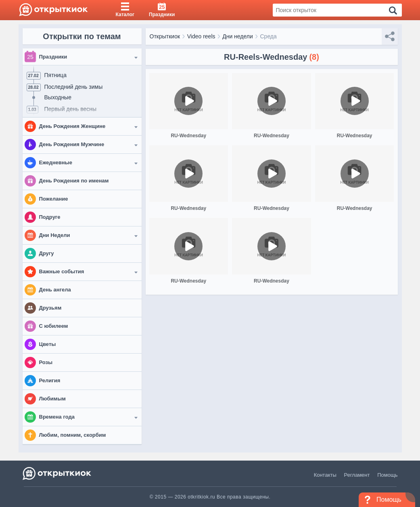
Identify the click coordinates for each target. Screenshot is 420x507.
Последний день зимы (74, 87)
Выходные (58, 97)
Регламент (357, 475)
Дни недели (238, 36)
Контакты (325, 475)
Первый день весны (71, 109)
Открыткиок (165, 36)
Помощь (387, 475)
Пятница (55, 75)
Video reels (201, 36)
